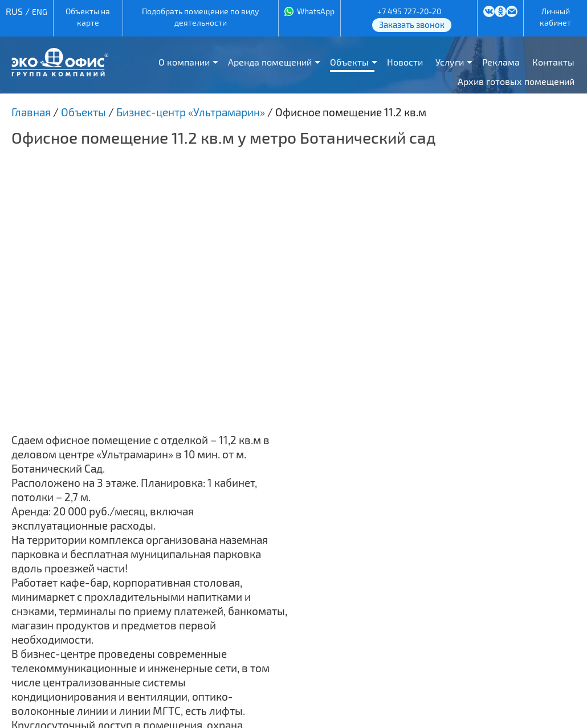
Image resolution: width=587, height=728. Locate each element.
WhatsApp (316, 11)
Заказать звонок (412, 25)
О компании (184, 62)
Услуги (450, 62)
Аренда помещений (270, 62)
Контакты (553, 62)
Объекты (349, 62)
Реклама (501, 62)
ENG (40, 12)
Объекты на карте (88, 17)
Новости (405, 62)
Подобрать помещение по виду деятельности (200, 17)
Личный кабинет (555, 17)
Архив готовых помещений (516, 81)
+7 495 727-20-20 (409, 11)
